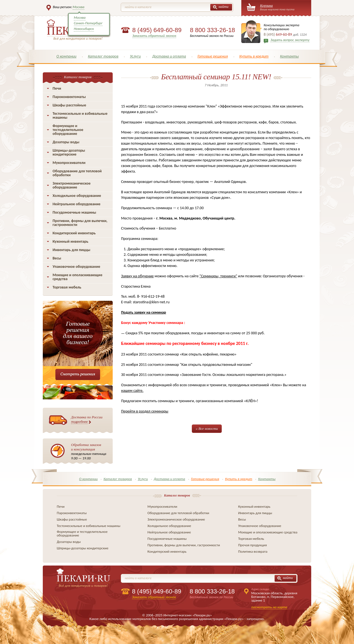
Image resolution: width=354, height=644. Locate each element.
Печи (57, 88)
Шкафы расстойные (69, 105)
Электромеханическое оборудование (72, 185)
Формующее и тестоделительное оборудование (68, 130)
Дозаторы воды (66, 142)
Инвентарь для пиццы (71, 250)
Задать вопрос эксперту (290, 40)
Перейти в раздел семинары (145, 411)
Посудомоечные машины (74, 212)
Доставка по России (87, 419)
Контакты (289, 56)
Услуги (135, 56)
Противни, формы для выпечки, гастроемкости (80, 223)
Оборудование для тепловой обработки (77, 173)
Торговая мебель (67, 287)
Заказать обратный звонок (154, 36)
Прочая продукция (253, 545)
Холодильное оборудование (77, 196)
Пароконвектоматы (69, 97)
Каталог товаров (103, 56)
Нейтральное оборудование (76, 204)
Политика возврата (253, 551)
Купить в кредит (254, 56)
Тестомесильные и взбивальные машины (80, 115)
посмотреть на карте (269, 607)
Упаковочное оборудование (76, 267)
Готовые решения (213, 56)
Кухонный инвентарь (70, 241)
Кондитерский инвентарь (74, 233)
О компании (67, 56)
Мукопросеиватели (69, 163)
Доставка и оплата (169, 56)
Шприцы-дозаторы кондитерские (69, 152)
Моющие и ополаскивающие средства (77, 277)
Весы (57, 258)
